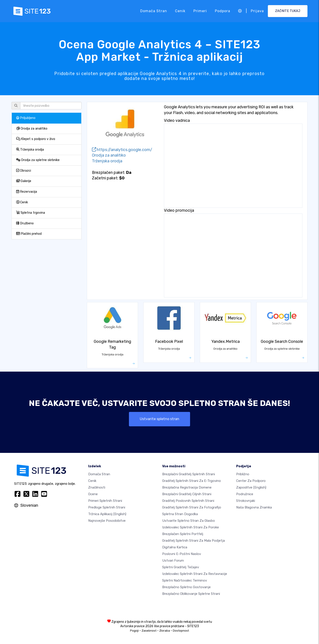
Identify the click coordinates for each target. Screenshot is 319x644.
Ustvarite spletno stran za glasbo (189, 521)
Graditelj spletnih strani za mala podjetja (194, 541)
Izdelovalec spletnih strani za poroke (191, 527)
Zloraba (165, 631)
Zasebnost (149, 631)
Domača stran (154, 11)
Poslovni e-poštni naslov (182, 554)
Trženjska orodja (30, 150)
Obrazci (24, 171)
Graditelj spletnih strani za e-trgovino (192, 481)
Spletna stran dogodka (180, 514)
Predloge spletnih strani (107, 507)
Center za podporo (251, 481)
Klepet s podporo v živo (36, 139)
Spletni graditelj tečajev (181, 567)
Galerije (24, 181)
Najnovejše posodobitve (107, 521)
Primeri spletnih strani (105, 501)
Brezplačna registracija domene (187, 487)
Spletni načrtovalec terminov (185, 580)
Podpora (223, 11)
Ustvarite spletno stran (159, 419)
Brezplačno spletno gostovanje (186, 587)
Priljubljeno (26, 118)
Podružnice (245, 494)
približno (243, 474)
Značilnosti (97, 487)
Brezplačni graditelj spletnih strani (189, 474)
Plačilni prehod (29, 234)
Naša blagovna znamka (254, 507)
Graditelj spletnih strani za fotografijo (192, 507)
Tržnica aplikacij (107, 514)
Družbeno (25, 223)
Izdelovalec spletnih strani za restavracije (195, 574)
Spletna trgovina (31, 213)
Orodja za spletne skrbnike (38, 160)
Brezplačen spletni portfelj (183, 534)
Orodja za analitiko (32, 129)
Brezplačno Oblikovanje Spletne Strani (191, 594)
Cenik (180, 11)
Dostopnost (181, 631)
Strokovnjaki (246, 501)
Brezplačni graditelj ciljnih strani (187, 494)
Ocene (93, 494)
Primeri (200, 11)
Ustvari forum (173, 561)
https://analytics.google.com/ (122, 150)
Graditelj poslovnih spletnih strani (188, 501)
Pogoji (134, 631)
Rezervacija (27, 192)
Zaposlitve (251, 487)
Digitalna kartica (175, 547)
